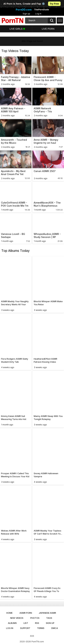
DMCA (55, 628)
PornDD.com (24, 10)
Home (9, 613)
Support (25, 628)
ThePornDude (41, 10)
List (26, 623)
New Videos (17, 618)
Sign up (26, 14)
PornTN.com (38, 642)
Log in (38, 14)
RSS (37, 623)
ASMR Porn (26, 613)
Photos (35, 618)
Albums (12, 623)
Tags (49, 618)
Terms (41, 628)
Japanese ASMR (47, 613)
